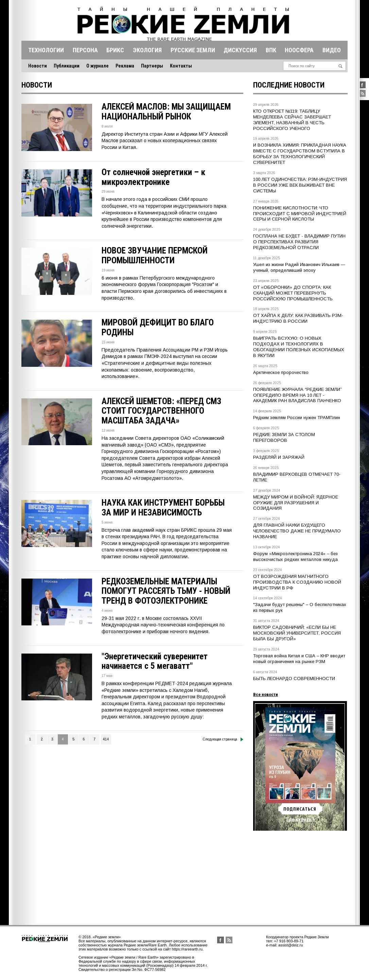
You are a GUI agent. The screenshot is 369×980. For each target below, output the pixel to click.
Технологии (46, 50)
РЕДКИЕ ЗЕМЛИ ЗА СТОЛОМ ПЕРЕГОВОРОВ (284, 437)
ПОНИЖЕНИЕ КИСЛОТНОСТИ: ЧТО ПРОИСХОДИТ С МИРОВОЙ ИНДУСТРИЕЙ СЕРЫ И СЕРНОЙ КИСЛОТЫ (300, 214)
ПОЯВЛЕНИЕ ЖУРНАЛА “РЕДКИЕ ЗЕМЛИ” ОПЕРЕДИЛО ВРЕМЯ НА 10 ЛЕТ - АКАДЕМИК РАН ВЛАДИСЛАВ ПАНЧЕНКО (297, 395)
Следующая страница (223, 739)
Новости (38, 66)
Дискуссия (240, 50)
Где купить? (300, 819)
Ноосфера (299, 50)
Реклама (125, 66)
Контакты (181, 66)
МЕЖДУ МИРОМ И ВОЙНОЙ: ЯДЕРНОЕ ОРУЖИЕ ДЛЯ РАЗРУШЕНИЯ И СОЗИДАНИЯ (296, 503)
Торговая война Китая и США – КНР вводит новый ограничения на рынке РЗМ (299, 659)
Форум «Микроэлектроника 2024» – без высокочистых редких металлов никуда (295, 557)
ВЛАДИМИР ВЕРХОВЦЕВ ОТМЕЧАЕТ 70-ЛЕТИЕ (297, 477)
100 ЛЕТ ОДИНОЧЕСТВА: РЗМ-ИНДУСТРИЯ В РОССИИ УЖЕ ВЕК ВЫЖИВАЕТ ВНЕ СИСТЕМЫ (300, 185)
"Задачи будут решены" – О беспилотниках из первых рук (300, 607)
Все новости (266, 694)
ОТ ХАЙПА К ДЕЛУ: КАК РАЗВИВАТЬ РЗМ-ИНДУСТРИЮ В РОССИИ (298, 318)
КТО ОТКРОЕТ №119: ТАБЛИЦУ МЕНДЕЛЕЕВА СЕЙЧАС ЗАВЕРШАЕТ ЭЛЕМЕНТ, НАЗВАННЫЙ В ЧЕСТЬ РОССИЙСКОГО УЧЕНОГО (292, 120)
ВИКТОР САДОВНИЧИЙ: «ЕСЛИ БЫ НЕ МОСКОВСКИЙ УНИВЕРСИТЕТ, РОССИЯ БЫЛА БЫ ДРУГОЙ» (297, 633)
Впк (271, 50)
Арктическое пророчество (281, 372)
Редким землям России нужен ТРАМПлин (297, 418)
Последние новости (289, 85)
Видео (332, 50)
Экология (147, 50)
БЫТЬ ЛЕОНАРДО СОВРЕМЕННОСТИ (294, 679)
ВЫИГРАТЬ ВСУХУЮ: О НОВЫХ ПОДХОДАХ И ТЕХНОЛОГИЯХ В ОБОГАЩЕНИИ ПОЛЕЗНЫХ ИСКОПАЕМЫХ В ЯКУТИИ (299, 347)
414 (106, 739)
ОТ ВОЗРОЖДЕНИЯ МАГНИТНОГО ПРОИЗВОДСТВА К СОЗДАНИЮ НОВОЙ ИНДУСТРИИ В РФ (297, 582)
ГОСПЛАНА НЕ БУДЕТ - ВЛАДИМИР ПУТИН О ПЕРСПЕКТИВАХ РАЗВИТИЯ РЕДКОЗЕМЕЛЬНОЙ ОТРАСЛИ (299, 242)
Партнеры (152, 66)
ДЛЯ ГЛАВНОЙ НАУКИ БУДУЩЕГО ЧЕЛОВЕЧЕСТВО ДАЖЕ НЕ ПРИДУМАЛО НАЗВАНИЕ (297, 531)
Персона (85, 50)
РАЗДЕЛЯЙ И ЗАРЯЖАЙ (279, 457)
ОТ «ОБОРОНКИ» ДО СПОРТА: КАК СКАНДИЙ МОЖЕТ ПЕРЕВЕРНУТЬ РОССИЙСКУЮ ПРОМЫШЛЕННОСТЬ (293, 293)
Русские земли (193, 50)
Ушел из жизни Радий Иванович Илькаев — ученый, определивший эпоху (299, 267)
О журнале (98, 66)
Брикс (115, 50)
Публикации (67, 66)
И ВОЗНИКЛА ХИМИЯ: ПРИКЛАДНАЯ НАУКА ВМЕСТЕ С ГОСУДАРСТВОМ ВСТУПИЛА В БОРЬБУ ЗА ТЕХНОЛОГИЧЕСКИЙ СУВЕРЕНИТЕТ (300, 154)
